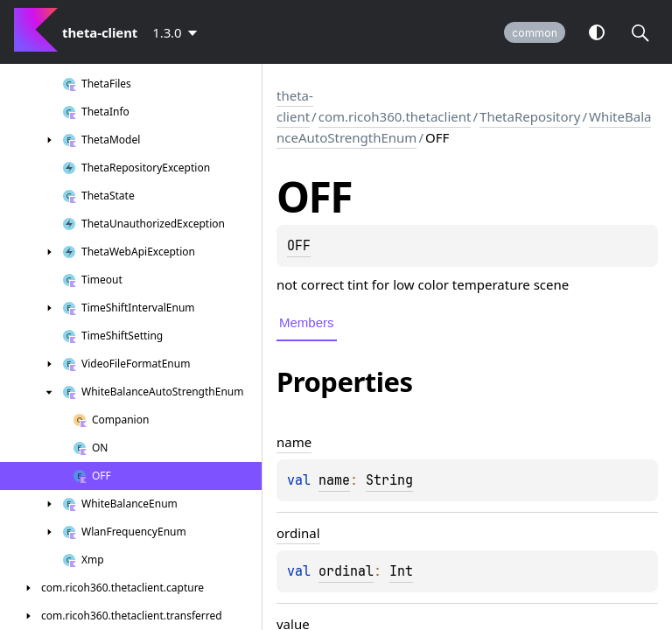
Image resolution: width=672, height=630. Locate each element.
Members (307, 322)
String (389, 480)
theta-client (295, 106)
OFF (299, 246)
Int (401, 571)
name (334, 480)
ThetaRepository (530, 116)
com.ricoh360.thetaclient (395, 116)
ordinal (346, 571)
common (535, 33)
